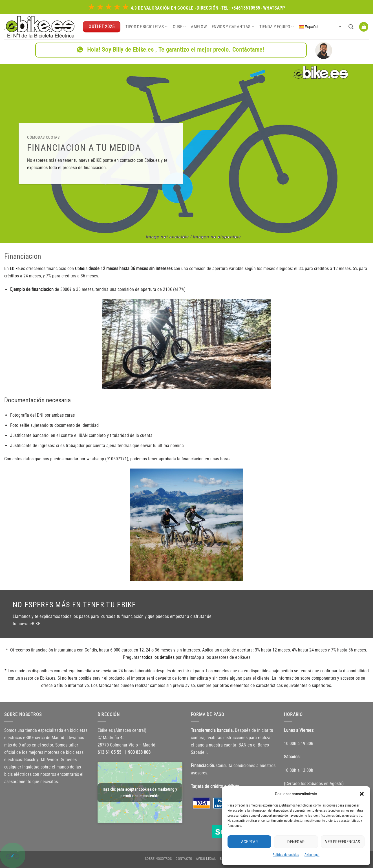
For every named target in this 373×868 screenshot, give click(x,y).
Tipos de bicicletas (147, 27)
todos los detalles (158, 657)
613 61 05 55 (109, 752)
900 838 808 (139, 752)
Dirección (208, 8)
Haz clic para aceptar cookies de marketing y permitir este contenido (140, 793)
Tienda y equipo (277, 27)
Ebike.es (17, 269)
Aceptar (250, 842)
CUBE (179, 27)
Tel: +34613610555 (241, 8)
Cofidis (81, 269)
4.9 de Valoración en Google (162, 8)
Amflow (199, 27)
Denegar (296, 842)
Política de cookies (286, 855)
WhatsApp (274, 8)
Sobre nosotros (158, 859)
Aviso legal (312, 855)
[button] (362, 794)
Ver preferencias (343, 842)
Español (309, 27)
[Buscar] (351, 27)
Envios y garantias (233, 27)
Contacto (184, 859)
